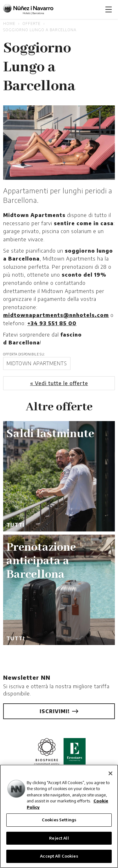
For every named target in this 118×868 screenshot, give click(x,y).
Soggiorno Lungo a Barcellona (40, 30)
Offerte (31, 23)
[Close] (110, 773)
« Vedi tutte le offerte (59, 383)
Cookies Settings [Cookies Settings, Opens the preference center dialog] (59, 820)
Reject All (59, 838)
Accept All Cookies (59, 856)
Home (9, 23)
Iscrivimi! (59, 711)
